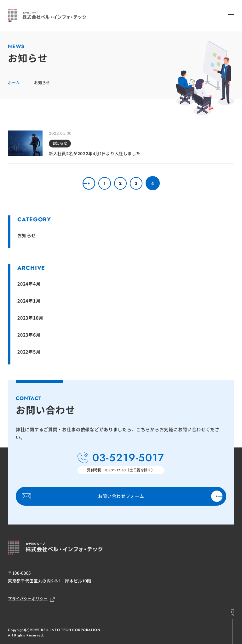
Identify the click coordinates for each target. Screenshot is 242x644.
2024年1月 (29, 301)
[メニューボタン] (231, 16)
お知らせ (27, 235)
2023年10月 (30, 318)
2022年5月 (29, 352)
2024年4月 (29, 284)
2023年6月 (29, 335)
